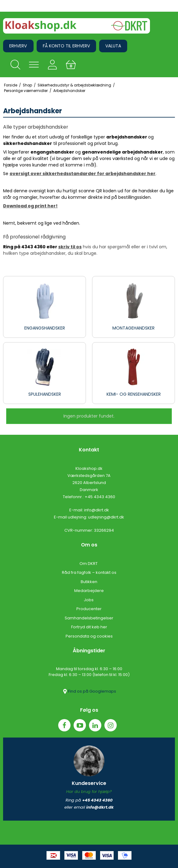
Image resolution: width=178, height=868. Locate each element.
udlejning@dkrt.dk (106, 517)
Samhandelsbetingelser (89, 618)
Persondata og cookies (89, 636)
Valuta (113, 46)
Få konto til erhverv (66, 46)
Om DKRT (89, 564)
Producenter (89, 609)
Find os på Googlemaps (89, 691)
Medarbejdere (89, 591)
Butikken (89, 582)
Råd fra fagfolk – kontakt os (89, 572)
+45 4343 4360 (100, 497)
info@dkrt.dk (97, 510)
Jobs (89, 600)
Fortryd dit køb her (89, 627)
